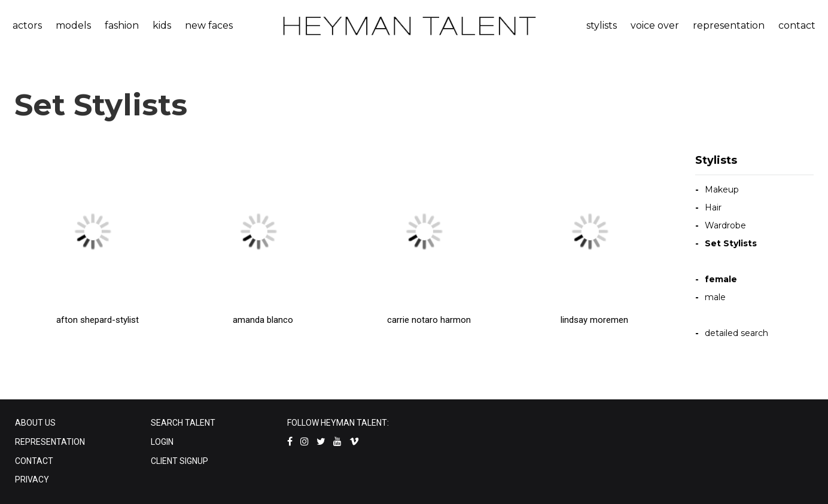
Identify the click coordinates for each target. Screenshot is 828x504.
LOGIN (162, 442)
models (73, 25)
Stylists (716, 160)
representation (729, 25)
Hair (713, 207)
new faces (209, 25)
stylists (602, 25)
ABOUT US (35, 423)
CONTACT (34, 461)
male (715, 297)
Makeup (722, 190)
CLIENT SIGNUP (179, 461)
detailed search (736, 333)
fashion (122, 25)
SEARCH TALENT (183, 423)
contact (797, 25)
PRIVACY (32, 479)
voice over (655, 25)
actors (27, 25)
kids (162, 25)
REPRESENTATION (50, 442)
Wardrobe (725, 225)
